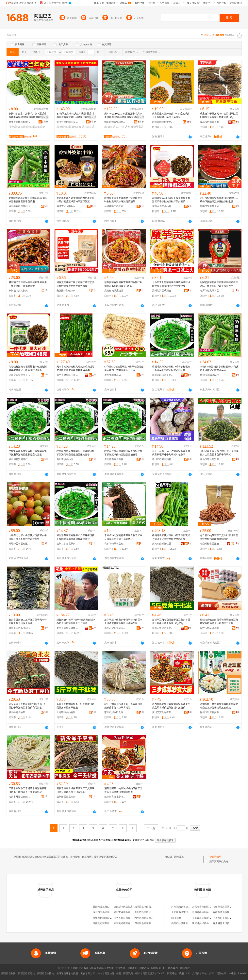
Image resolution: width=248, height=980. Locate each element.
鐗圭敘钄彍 (39, 127)
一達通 (232, 973)
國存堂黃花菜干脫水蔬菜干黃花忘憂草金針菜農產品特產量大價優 (75, 284)
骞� (45, 122)
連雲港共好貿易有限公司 (205, 923)
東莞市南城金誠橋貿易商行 (67, 628)
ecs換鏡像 (176, 918)
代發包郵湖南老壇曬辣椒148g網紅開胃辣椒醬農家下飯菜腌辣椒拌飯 (28, 368)
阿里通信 (172, 973)
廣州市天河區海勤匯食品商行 (20, 628)
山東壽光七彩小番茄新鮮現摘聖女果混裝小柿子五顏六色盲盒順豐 (28, 537)
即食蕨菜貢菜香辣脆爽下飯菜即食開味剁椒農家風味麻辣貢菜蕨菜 (123, 200)
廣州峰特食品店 (17, 712)
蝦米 (138, 973)
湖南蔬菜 (179, 857)
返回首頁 (150, 840)
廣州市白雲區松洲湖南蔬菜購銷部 (152, 912)
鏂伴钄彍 (26, 127)
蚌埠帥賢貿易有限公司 (20, 544)
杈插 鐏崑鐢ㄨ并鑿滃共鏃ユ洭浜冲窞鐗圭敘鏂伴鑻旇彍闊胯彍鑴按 (28, 116)
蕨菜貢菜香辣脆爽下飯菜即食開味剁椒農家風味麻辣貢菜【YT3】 (123, 284)
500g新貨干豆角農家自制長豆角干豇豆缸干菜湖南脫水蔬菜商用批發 (28, 706)
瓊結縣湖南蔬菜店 (123, 907)
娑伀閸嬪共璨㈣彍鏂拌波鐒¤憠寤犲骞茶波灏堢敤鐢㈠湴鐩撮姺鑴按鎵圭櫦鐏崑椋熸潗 (76, 116)
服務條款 (132, 968)
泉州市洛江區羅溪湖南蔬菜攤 (129, 912)
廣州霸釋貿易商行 (18, 459)
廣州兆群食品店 (113, 375)
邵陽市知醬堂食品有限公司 (211, 206)
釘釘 (212, 973)
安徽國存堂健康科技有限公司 (67, 291)
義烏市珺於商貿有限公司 (211, 459)
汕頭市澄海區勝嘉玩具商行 (227, 907)
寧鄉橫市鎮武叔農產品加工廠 (20, 291)
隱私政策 (144, 968)
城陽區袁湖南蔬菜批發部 (147, 907)
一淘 (100, 973)
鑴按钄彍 (14, 127)
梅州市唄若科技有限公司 (211, 712)
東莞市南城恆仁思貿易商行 (163, 544)
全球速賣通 (62, 973)
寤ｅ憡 (45, 117)
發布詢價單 (215, 857)
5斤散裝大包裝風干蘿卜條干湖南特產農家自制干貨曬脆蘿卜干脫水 (124, 368)
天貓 (83, 973)
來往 (204, 973)
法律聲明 (120, 968)
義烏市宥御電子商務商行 (115, 797)
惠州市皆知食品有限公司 (115, 628)
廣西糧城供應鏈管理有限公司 (115, 291)
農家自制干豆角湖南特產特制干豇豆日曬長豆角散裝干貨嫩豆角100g (219, 115)
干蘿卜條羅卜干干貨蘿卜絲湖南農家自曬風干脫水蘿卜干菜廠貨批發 (28, 790)
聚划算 (91, 973)
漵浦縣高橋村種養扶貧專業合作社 (210, 912)
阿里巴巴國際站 (26, 973)
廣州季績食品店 (65, 459)
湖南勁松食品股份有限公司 (211, 544)
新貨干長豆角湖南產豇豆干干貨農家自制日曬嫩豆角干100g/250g (75, 790)
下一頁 (151, 828)
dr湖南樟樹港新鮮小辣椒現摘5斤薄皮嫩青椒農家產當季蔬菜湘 (28, 200)
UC (188, 973)
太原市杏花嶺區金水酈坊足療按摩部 (211, 907)
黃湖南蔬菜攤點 (101, 907)
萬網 (181, 973)
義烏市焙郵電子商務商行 (163, 628)
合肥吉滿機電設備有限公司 (186, 912)
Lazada (242, 973)
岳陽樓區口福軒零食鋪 (115, 206)
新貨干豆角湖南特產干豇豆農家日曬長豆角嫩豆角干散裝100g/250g (171, 621)
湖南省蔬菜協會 (122, 918)
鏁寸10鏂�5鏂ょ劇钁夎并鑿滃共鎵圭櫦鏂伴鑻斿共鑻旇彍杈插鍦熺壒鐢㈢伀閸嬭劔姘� (123, 116)
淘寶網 (74, 973)
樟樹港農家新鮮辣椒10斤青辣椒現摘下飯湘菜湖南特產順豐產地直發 (171, 368)
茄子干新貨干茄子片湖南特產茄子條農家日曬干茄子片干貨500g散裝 (171, 453)
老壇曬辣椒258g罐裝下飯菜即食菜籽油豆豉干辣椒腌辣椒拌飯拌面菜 (171, 200)
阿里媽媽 (128, 973)
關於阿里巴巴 (158, 968)
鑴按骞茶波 (75, 127)
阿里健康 (221, 973)
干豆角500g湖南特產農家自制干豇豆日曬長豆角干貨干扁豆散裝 (123, 537)
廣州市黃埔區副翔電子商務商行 (211, 375)
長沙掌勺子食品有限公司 (115, 544)
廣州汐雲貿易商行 (66, 797)
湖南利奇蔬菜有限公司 (105, 923)
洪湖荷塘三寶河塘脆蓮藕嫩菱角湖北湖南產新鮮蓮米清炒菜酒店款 (219, 706)
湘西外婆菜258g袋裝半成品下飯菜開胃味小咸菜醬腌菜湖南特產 (123, 790)
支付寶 (196, 973)
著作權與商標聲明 (103, 968)
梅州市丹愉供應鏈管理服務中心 (20, 797)
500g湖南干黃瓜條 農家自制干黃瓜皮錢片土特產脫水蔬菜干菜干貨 (219, 453)
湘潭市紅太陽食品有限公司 (67, 206)
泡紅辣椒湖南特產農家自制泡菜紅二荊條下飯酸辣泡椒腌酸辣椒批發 (219, 200)
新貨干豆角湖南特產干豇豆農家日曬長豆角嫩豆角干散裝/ (75, 706)
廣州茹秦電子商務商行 (115, 459)
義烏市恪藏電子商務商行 (211, 122)
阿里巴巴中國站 (46, 973)
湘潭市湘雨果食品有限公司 (163, 122)
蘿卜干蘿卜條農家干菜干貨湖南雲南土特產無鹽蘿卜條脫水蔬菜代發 (123, 621)
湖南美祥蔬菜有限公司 (125, 923)
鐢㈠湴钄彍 (88, 127)
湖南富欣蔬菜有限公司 (146, 918)
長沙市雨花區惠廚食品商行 (211, 628)
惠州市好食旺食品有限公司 (115, 712)
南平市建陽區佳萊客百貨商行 (67, 375)
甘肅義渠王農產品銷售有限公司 (209, 918)
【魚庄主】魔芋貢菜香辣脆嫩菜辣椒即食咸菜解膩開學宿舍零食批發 (171, 284)
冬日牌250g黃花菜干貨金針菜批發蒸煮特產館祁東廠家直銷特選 (219, 537)
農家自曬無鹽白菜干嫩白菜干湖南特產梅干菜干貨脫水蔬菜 (28, 621)
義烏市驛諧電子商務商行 (163, 375)
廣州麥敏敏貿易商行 (19, 206)
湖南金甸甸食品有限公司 (163, 206)
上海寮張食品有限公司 (67, 712)
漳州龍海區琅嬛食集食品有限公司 (163, 291)
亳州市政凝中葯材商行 (163, 459)
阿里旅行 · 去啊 (113, 973)
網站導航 (185, 968)
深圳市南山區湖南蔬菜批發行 (108, 912)
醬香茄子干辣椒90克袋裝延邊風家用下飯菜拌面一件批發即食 (28, 284)
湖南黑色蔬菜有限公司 (146, 923)
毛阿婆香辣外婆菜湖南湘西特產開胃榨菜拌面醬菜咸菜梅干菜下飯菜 (75, 200)
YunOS (161, 973)
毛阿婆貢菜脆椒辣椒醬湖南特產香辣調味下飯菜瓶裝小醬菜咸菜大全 (219, 284)
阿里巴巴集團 (8, 973)
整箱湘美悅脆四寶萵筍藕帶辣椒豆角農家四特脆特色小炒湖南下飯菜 (219, 621)
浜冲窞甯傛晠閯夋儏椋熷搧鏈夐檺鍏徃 (67, 122)
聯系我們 (173, 968)
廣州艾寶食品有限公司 (163, 712)
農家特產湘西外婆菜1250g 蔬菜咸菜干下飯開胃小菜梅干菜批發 (171, 115)
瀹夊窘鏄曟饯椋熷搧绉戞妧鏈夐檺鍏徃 (20, 122)
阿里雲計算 (149, 973)
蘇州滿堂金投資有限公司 (226, 923)
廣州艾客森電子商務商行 (67, 544)
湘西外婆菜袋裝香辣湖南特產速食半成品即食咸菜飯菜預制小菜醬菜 (171, 706)
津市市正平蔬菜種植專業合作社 (229, 918)
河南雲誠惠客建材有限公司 (186, 907)
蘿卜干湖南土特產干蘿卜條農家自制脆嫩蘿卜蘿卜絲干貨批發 (123, 706)
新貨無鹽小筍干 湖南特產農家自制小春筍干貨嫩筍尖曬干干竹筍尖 (76, 621)
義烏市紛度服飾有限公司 (184, 923)
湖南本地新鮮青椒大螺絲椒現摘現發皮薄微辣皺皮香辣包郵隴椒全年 (75, 368)
